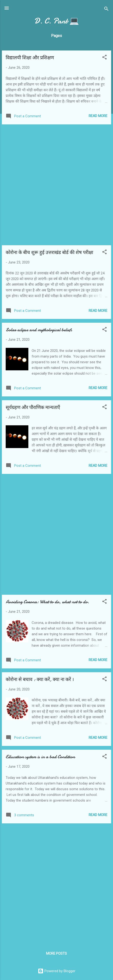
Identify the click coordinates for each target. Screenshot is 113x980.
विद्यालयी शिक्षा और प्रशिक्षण (30, 58)
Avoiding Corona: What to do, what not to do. (47, 602)
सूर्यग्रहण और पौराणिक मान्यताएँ (33, 407)
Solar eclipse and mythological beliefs (39, 330)
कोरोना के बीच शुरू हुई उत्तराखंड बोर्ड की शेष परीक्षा (49, 252)
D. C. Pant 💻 (57, 21)
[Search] (106, 10)
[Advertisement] (56, 185)
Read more (98, 116)
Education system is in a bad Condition (40, 757)
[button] (104, 58)
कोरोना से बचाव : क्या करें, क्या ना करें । (40, 679)
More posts (56, 953)
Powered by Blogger (57, 971)
